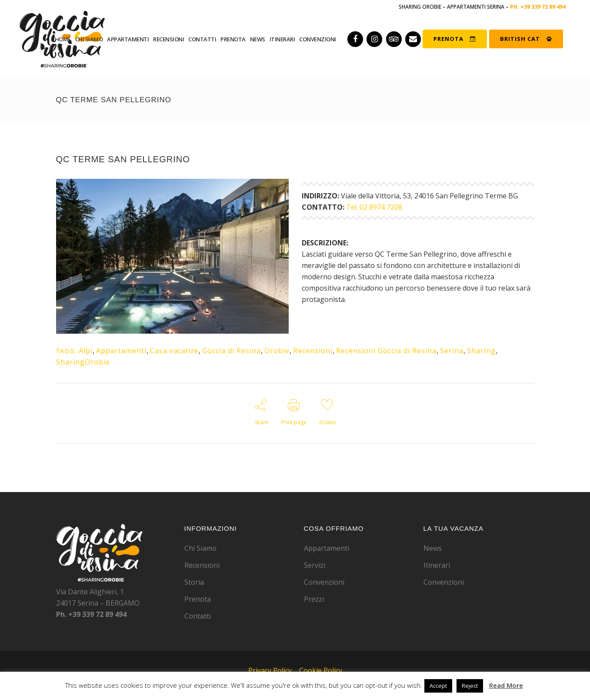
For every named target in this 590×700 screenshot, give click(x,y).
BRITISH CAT (526, 39)
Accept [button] (438, 686)
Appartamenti (121, 351)
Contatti (198, 616)
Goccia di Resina (232, 351)
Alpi (86, 351)
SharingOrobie (83, 362)
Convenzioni (324, 582)
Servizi (315, 565)
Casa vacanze (174, 351)
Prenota (198, 599)
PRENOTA (455, 39)
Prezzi (314, 599)
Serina (452, 351)
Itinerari (437, 565)
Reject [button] (470, 686)
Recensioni (313, 351)
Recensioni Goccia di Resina (386, 351)
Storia (194, 582)
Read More (506, 685)
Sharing (481, 351)
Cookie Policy (321, 670)
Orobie (277, 351)
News (433, 548)
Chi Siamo (200, 548)
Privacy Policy (270, 670)
